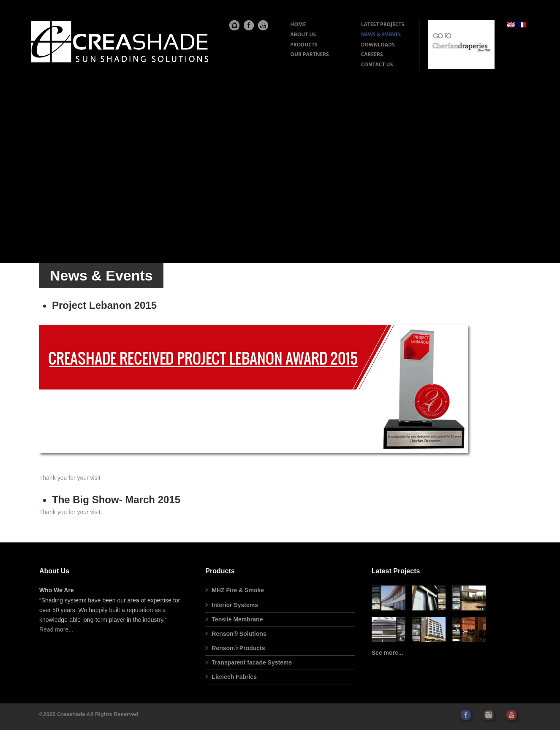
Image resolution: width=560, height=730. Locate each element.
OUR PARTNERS (309, 54)
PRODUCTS (304, 45)
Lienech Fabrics (234, 677)
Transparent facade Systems (252, 662)
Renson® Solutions (239, 634)
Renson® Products (238, 648)
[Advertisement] (280, 149)
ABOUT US (303, 34)
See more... (387, 653)
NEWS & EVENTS (381, 34)
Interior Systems (235, 605)
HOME (298, 24)
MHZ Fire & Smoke (238, 590)
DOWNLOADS (378, 45)
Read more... (56, 629)
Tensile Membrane (237, 619)
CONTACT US (377, 64)
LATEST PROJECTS (383, 24)
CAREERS (372, 54)
